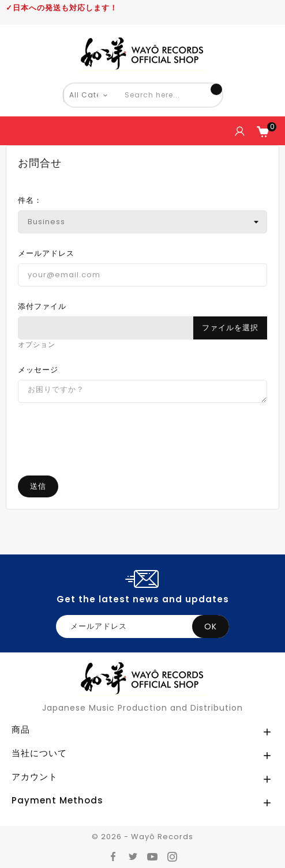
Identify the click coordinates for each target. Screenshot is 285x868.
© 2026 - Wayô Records (142, 837)
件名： (30, 200)
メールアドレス (46, 253)
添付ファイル (42, 306)
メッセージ (38, 370)
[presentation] (142, 465)
